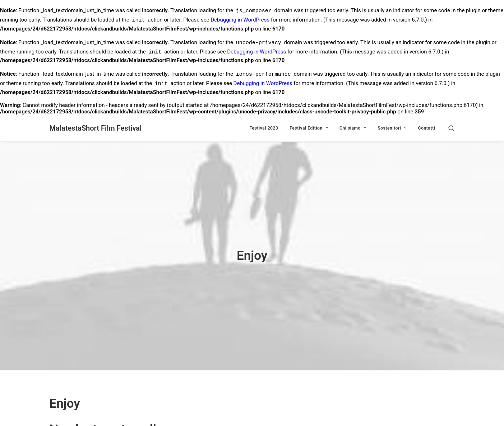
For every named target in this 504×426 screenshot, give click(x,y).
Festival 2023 (264, 128)
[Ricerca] (452, 128)
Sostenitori (392, 128)
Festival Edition (309, 128)
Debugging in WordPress (240, 21)
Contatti (427, 128)
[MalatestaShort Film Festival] (96, 128)
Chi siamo (353, 128)
